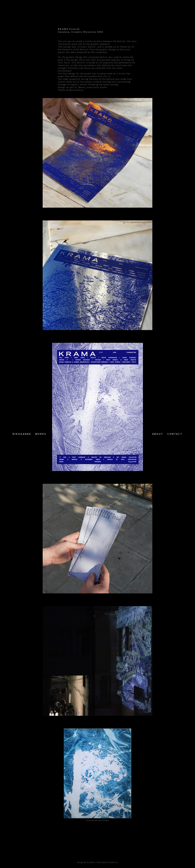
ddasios (114, 862)
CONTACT (175, 434)
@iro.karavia (77, 90)
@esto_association (89, 87)
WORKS (41, 434)
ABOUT (158, 434)
